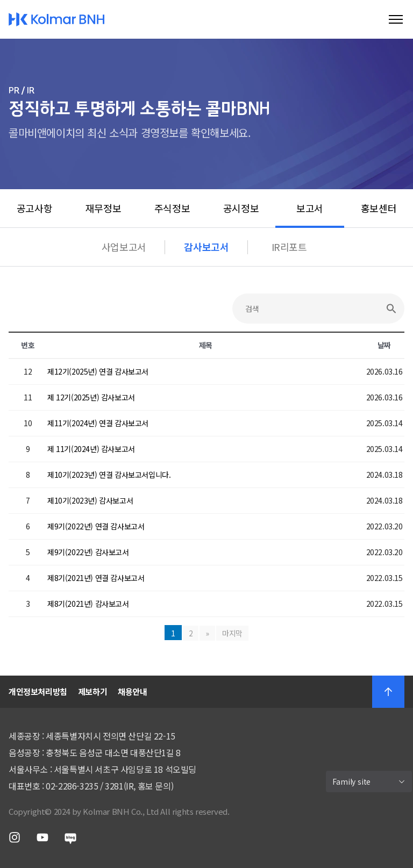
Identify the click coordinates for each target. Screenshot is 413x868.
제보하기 (92, 691)
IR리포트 (289, 247)
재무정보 (103, 208)
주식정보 (172, 208)
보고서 (310, 208)
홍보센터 (379, 208)
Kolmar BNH (57, 19)
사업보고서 (124, 247)
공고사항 (34, 208)
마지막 (232, 633)
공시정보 (241, 208)
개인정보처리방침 (38, 691)
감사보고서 (206, 247)
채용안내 (132, 691)
